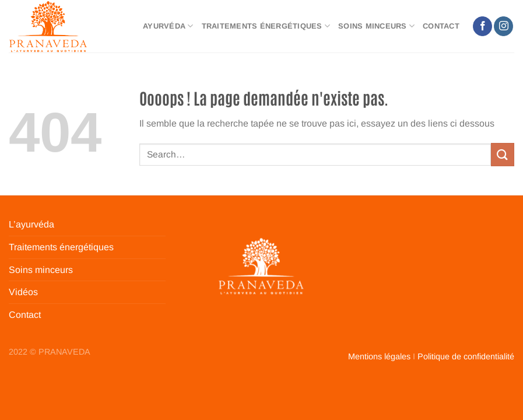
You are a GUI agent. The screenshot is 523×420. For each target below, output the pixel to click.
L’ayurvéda (31, 224)
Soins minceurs (376, 26)
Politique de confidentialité (466, 356)
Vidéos (23, 292)
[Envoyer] (503, 154)
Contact (441, 26)
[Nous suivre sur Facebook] (482, 26)
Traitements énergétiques (266, 26)
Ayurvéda (168, 26)
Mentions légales (379, 356)
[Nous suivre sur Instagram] (503, 26)
